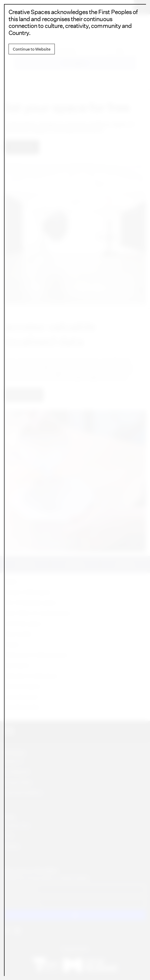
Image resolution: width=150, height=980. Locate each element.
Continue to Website (32, 49)
